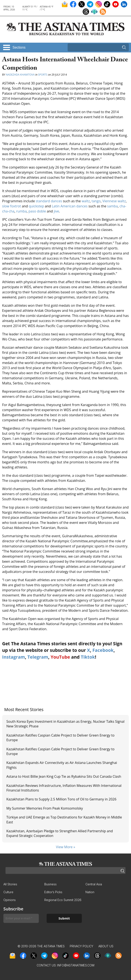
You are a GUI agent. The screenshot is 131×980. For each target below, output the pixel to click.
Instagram (14, 657)
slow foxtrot (12, 206)
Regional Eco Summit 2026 (63, 900)
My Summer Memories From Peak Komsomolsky (45, 808)
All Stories (10, 884)
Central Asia (94, 884)
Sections (19, 47)
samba (113, 206)
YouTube (60, 657)
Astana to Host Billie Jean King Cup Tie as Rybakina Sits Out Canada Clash (64, 776)
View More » (66, 847)
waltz (86, 201)
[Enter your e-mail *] (21, 918)
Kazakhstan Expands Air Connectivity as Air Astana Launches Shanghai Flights (62, 765)
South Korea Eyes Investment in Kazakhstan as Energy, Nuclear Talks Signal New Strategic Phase (65, 724)
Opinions (10, 900)
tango (96, 201)
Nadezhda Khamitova (20, 75)
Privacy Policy (82, 946)
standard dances (49, 201)
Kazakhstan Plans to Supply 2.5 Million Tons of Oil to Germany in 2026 (61, 799)
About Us (106, 946)
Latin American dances (70, 206)
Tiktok (88, 657)
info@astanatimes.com (76, 965)
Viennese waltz (114, 201)
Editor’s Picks (53, 892)
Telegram (38, 657)
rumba (21, 211)
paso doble (37, 211)
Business (50, 884)
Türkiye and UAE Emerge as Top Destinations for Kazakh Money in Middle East (64, 820)
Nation (90, 892)
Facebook (103, 650)
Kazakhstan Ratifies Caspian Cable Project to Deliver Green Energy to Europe (60, 738)
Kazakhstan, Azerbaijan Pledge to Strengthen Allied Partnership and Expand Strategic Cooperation (60, 833)
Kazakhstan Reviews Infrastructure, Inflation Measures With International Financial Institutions (64, 788)
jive (56, 211)
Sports (43, 75)
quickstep (36, 206)
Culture (8, 892)
